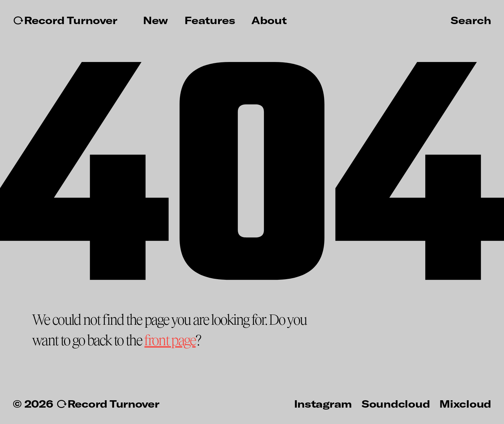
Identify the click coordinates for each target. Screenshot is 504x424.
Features (210, 20)
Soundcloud (396, 403)
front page (170, 341)
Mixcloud (465, 403)
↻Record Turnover (65, 20)
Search (471, 20)
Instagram (323, 403)
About (269, 20)
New (156, 20)
